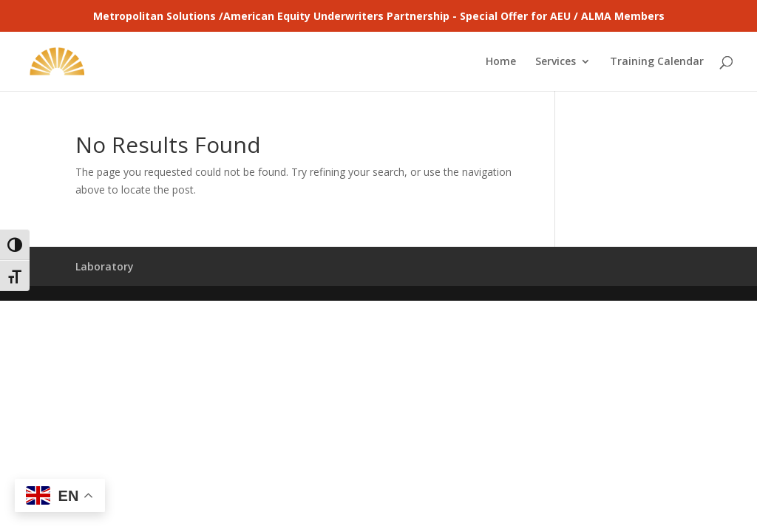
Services (556, 62)
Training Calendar (657, 62)
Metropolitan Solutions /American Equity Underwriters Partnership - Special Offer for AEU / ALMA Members (379, 16)
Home (501, 62)
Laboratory (105, 266)
